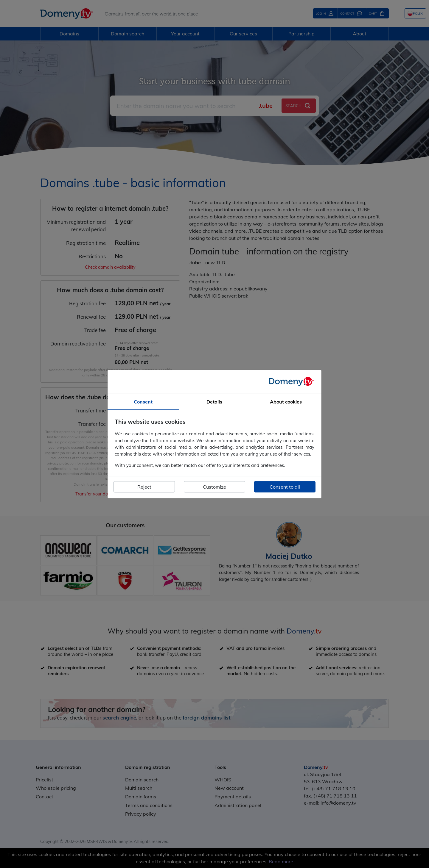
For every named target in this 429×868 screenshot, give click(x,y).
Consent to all (285, 487)
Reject (144, 487)
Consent (143, 401)
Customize (214, 487)
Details (214, 401)
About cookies (286, 401)
